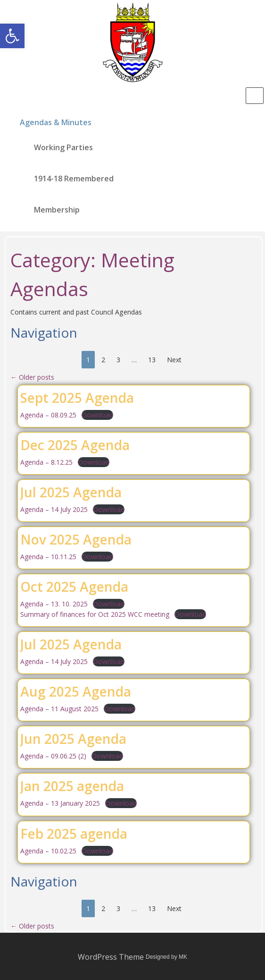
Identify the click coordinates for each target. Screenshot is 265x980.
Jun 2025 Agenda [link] (73, 739)
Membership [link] (57, 210)
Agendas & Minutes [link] (56, 122)
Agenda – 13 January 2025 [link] (60, 803)
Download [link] (97, 415)
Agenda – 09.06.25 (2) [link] (53, 756)
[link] (12, 36)
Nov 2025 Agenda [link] (76, 539)
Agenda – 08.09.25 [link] (48, 415)
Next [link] (174, 360)
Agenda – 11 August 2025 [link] (59, 709)
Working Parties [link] (63, 147)
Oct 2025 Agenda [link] (74, 587)
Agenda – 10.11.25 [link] (48, 557)
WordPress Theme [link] (111, 957)
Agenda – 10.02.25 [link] (48, 851)
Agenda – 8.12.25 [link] (46, 462)
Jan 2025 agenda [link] (72, 786)
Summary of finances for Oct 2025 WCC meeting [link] (95, 614)
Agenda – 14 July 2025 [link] (54, 509)
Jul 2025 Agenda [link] (71, 492)
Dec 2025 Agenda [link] (75, 445)
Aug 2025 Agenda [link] (76, 691)
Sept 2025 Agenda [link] (77, 398)
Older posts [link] (32, 377)
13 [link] (152, 360)
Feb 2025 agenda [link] (74, 834)
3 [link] (118, 360)
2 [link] (103, 360)
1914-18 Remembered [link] (74, 179)
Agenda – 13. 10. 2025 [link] (54, 604)
